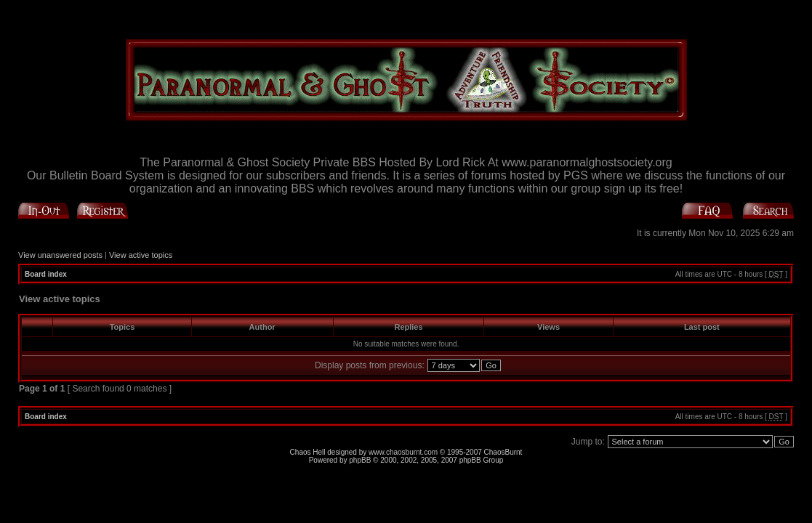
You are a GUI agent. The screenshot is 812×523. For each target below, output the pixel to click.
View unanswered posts (60, 255)
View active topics (141, 255)
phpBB (360, 460)
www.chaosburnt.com (403, 452)
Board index (46, 274)
